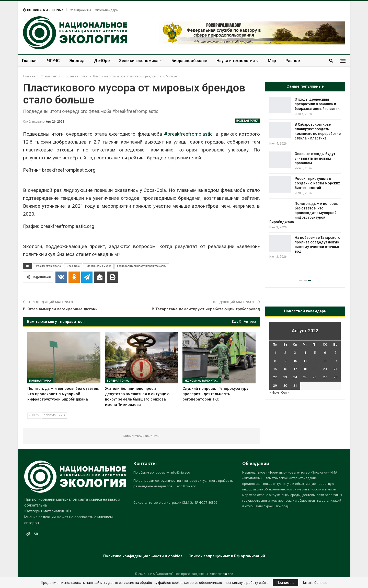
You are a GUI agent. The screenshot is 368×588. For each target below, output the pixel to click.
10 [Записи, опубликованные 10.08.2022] (295, 361)
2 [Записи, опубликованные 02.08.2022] (285, 353)
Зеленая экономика (139, 61)
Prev (34, 415)
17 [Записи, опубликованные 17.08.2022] (295, 369)
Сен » (285, 392)
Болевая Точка (247, 121)
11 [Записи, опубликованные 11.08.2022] (305, 361)
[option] (305, 187)
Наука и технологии (236, 61)
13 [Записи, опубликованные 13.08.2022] (325, 361)
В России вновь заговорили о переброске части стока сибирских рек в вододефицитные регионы (304, 143)
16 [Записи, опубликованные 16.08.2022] (285, 369)
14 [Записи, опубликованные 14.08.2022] (336, 361)
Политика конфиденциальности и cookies (143, 556)
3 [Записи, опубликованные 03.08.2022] (295, 353)
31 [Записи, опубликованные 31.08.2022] (295, 386)
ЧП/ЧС (53, 61)
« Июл (274, 392)
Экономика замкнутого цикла (203, 381)
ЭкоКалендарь (106, 10)
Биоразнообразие (189, 61)
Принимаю (285, 583)
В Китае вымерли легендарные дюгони (60, 309)
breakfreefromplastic (48, 266)
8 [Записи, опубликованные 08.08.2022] (275, 361)
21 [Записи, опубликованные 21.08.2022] (336, 369)
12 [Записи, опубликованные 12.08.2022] (315, 361)
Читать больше (314, 583)
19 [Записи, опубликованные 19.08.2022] (315, 369)
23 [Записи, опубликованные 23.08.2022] (285, 377)
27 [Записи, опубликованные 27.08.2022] (325, 377)
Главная (30, 61)
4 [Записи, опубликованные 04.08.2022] (305, 353)
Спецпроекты (80, 10)
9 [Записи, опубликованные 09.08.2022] (285, 361)
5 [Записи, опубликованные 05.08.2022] (315, 353)
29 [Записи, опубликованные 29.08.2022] (275, 386)
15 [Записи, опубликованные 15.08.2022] (275, 369)
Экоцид (77, 61)
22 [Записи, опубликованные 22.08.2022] (275, 377)
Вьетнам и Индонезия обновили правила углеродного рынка (314, 231)
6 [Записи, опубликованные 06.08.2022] (325, 353)
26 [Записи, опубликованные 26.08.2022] (315, 377)
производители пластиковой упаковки (142, 266)
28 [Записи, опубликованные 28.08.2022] (336, 377)
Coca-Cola (73, 266)
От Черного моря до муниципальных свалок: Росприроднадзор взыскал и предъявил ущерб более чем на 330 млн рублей (303, 109)
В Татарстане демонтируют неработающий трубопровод (206, 309)
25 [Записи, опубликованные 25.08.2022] (305, 377)
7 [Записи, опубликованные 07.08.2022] (335, 353)
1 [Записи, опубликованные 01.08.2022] (275, 353)
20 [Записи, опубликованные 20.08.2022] (325, 369)
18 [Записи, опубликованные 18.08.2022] (305, 369)
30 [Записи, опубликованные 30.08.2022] (285, 386)
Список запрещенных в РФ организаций (227, 556)
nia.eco (228, 574)
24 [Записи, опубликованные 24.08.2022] (295, 377)
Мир (272, 61)
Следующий (54, 415)
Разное (293, 61)
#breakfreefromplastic (188, 134)
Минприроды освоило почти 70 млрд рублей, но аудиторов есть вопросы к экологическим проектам (304, 261)
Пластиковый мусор (98, 266)
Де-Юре (102, 61)
